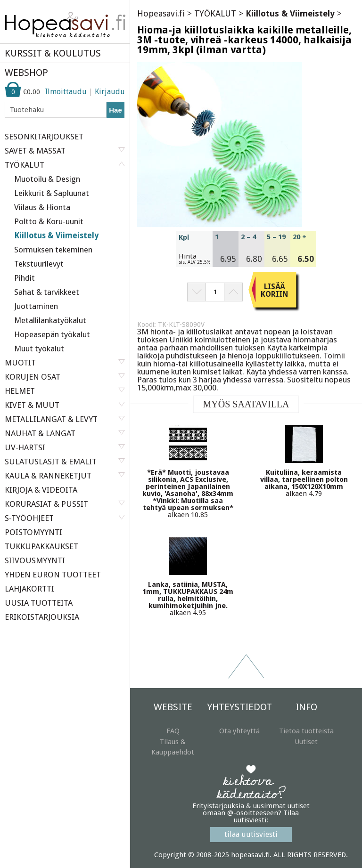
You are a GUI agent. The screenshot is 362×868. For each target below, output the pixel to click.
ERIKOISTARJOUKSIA (42, 617)
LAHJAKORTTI (29, 589)
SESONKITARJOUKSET (44, 137)
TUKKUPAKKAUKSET (41, 546)
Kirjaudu (110, 92)
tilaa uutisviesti (251, 834)
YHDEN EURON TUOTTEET (53, 575)
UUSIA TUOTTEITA (39, 603)
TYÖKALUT (215, 13)
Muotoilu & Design (47, 179)
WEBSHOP (26, 73)
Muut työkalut (39, 349)
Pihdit (25, 278)
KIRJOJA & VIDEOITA (41, 490)
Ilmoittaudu (66, 92)
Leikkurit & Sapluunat (52, 193)
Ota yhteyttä (239, 731)
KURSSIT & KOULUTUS (53, 53)
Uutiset (306, 742)
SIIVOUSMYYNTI (35, 560)
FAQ (173, 731)
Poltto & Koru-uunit (49, 221)
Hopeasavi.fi (161, 13)
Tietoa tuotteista (306, 731)
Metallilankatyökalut (50, 320)
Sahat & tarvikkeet (47, 292)
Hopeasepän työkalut (52, 334)
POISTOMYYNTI (33, 532)
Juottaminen (36, 306)
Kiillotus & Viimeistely (56, 235)
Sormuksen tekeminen (53, 250)
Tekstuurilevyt (39, 264)
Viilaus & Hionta (42, 207)
